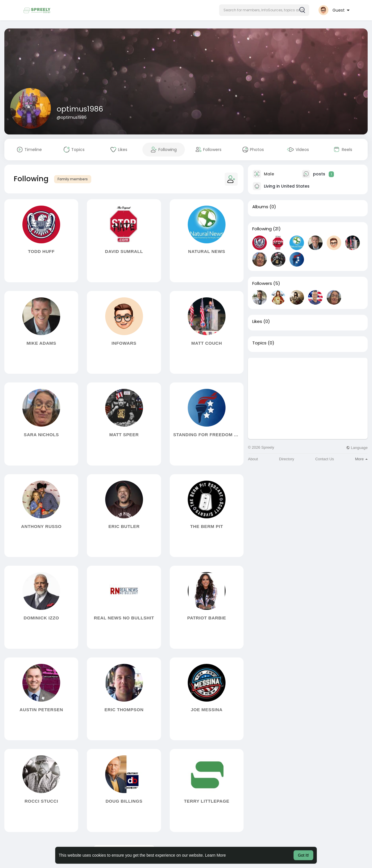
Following (262, 229)
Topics (259, 343)
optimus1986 (80, 109)
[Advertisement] (308, 398)
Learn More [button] (216, 855)
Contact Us (325, 459)
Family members (73, 179)
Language (357, 448)
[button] (264, 10)
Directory (287, 459)
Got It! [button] (303, 855)
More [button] (361, 459)
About (253, 459)
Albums (260, 207)
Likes (257, 321)
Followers (262, 283)
